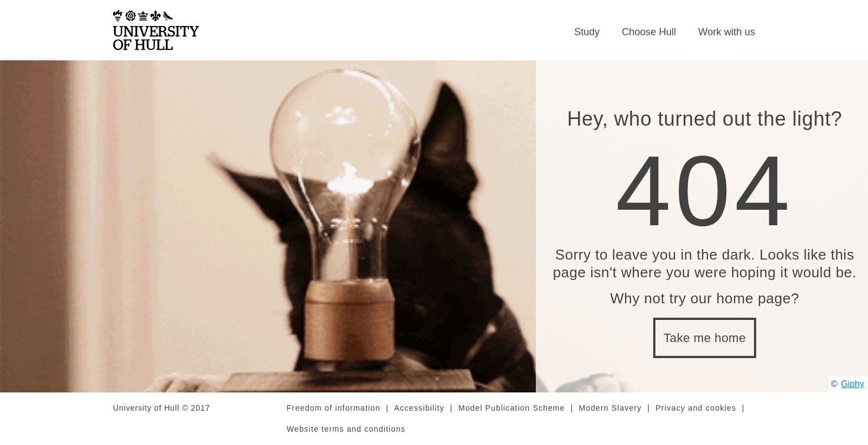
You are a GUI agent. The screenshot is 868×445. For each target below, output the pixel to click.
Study (587, 32)
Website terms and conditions (346, 429)
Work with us (727, 32)
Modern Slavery (611, 408)
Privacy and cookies (696, 408)
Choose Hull (649, 32)
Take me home (705, 338)
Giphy (852, 384)
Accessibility (419, 408)
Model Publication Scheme (512, 408)
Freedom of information (334, 408)
